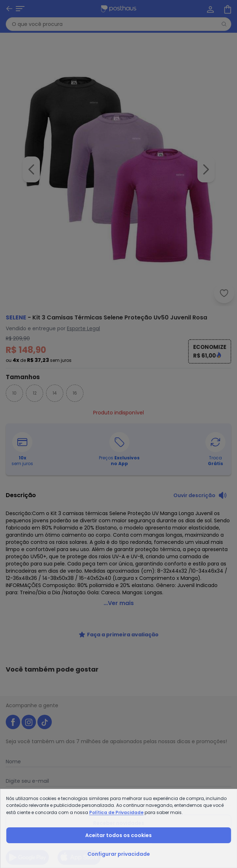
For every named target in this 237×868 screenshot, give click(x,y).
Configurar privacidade (119, 854)
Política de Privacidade (116, 812)
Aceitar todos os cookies (118, 835)
